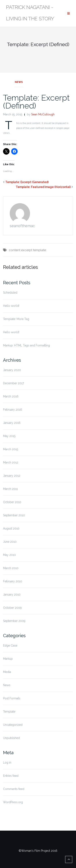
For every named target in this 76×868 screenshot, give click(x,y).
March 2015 (11, 449)
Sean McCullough (43, 114)
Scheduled (10, 293)
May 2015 (9, 436)
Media (7, 672)
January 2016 (12, 423)
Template (9, 712)
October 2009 (12, 608)
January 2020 (12, 370)
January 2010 (12, 595)
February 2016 (13, 410)
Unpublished (11, 738)
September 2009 (14, 621)
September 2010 (14, 515)
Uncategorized (13, 725)
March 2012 (11, 462)
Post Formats (12, 698)
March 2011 (10, 489)
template (40, 250)
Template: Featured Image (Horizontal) (43, 187)
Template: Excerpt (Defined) (36, 102)
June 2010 (10, 542)
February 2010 (13, 581)
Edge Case (10, 646)
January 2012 (12, 476)
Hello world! (11, 306)
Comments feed (14, 789)
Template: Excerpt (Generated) (27, 182)
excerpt (27, 250)
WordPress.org (13, 802)
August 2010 (11, 528)
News (19, 82)
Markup (8, 659)
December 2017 (13, 383)
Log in (7, 763)
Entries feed (11, 776)
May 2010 (9, 555)
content (15, 250)
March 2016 (11, 396)
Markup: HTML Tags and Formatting (26, 345)
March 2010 (11, 568)
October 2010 (12, 502)
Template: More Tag (16, 319)
